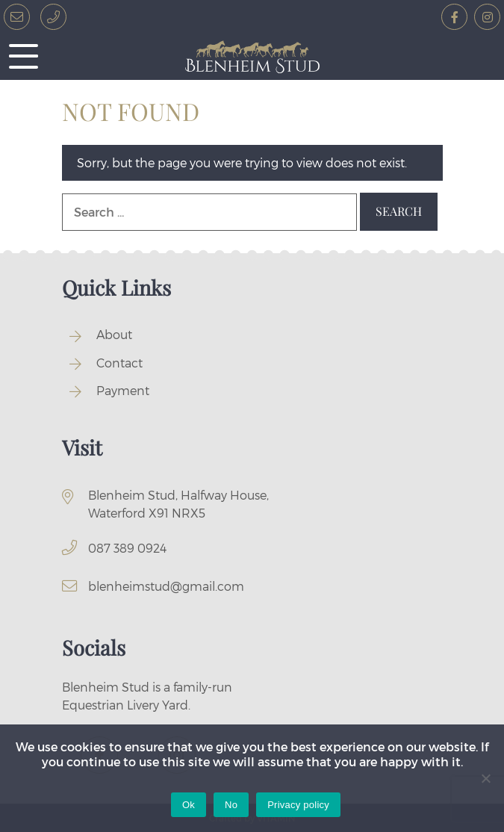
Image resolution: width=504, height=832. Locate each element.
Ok (189, 805)
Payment (123, 390)
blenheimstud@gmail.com (166, 586)
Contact (119, 363)
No (231, 805)
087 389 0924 (127, 548)
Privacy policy (298, 805)
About (114, 334)
